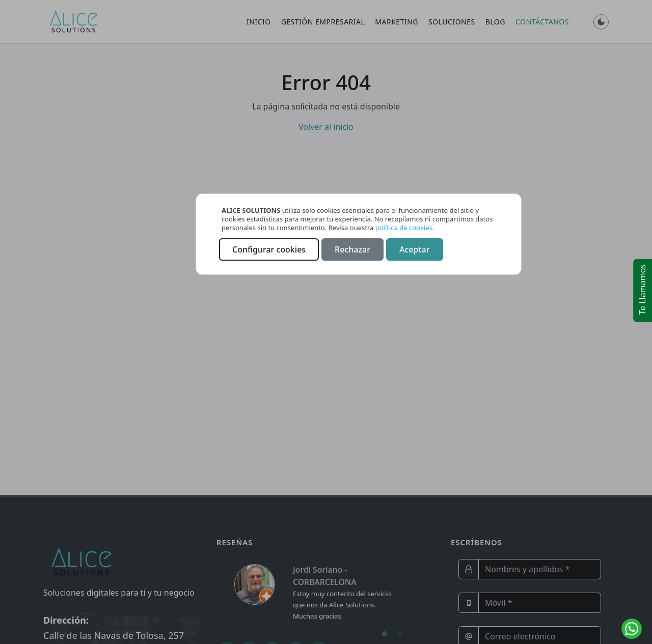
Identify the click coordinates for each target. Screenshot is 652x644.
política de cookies (404, 228)
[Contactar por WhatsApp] (632, 629)
